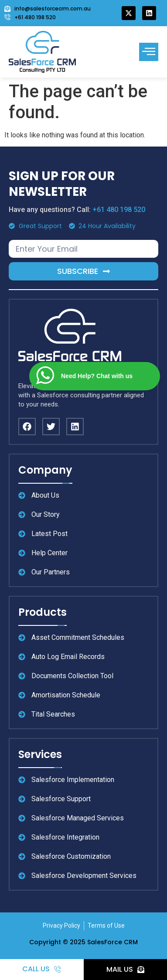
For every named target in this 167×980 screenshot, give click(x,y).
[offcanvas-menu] (149, 52)
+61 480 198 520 (119, 210)
